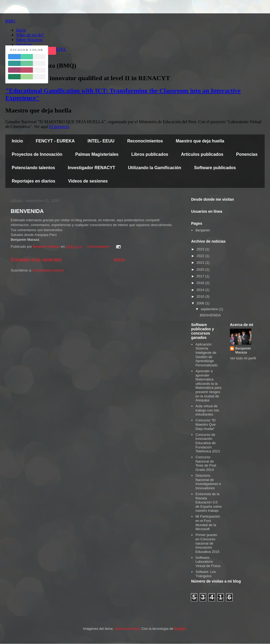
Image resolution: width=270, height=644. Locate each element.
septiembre (210, 309)
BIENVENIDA (27, 211)
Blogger (180, 629)
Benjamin (203, 230)
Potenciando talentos (33, 168)
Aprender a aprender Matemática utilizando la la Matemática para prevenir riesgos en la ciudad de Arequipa (208, 386)
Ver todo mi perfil (243, 358)
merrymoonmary (127, 629)
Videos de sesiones (88, 181)
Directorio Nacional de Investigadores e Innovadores (208, 482)
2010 (201, 296)
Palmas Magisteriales (97, 154)
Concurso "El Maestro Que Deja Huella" (205, 424)
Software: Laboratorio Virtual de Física (208, 562)
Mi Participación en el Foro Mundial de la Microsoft (208, 523)
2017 (201, 276)
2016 (201, 283)
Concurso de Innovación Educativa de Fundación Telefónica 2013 (208, 443)
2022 (201, 256)
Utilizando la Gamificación (155, 168)
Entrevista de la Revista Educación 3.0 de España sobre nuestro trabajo (209, 502)
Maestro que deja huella (200, 141)
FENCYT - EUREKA (55, 141)
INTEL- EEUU (101, 141)
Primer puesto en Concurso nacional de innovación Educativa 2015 (207, 543)
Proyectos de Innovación (37, 154)
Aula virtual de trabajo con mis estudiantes (207, 410)
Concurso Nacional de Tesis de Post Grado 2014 (206, 463)
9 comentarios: (99, 247)
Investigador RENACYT (92, 168)
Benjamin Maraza (243, 350)
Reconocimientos (145, 141)
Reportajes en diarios (34, 181)
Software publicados (215, 168)
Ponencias (247, 154)
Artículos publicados (202, 154)
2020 (201, 269)
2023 (201, 249)
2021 (201, 263)
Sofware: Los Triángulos (206, 574)
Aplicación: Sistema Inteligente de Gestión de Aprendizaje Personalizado (206, 355)
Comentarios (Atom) (48, 270)
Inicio (17, 141)
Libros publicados (150, 154)
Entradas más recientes (36, 260)
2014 (201, 290)
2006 (201, 303)
